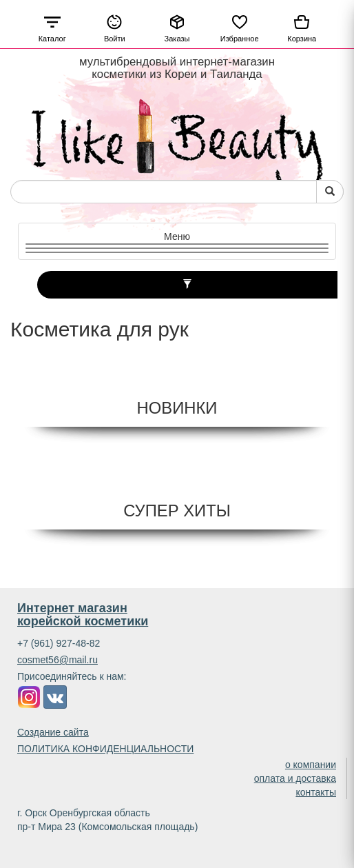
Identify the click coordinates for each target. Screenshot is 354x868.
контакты (316, 792)
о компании (311, 765)
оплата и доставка (295, 778)
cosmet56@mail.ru (58, 660)
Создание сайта (53, 732)
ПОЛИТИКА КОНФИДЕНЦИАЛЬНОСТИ (105, 749)
